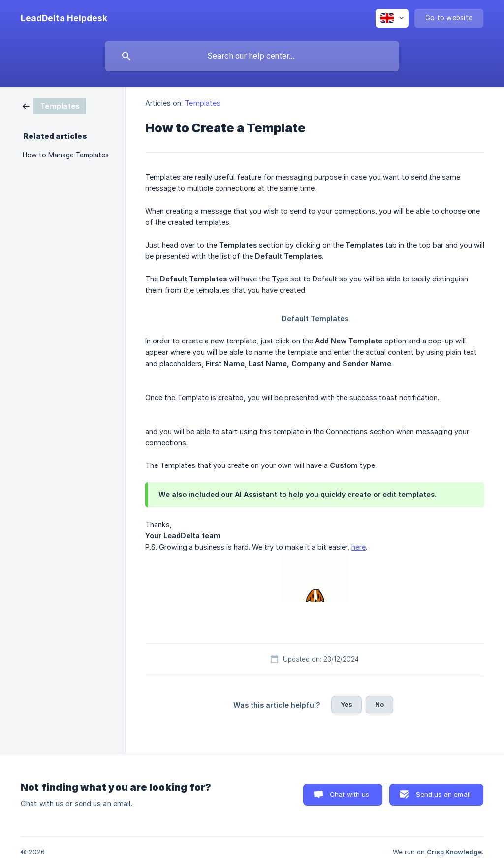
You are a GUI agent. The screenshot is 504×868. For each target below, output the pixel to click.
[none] (64, 18)
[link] (54, 106)
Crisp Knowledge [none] (454, 852)
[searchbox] (252, 56)
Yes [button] (346, 704)
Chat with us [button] (350, 794)
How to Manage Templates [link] (66, 155)
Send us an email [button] (443, 794)
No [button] (379, 704)
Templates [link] (203, 103)
